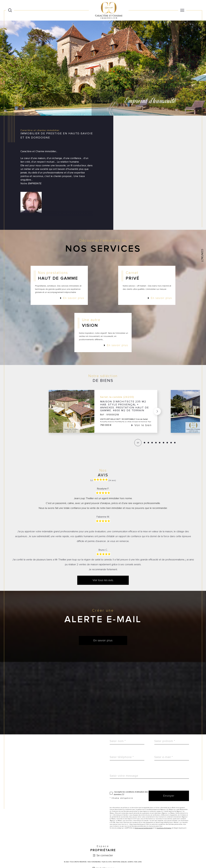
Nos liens (138, 862)
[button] (157, 411)
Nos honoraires (94, 862)
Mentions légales (120, 862)
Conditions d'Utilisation (164, 828)
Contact (202, 255)
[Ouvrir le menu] (182, 10)
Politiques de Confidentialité (144, 828)
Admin (130, 862)
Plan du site (107, 862)
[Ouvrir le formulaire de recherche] (10, 10)
